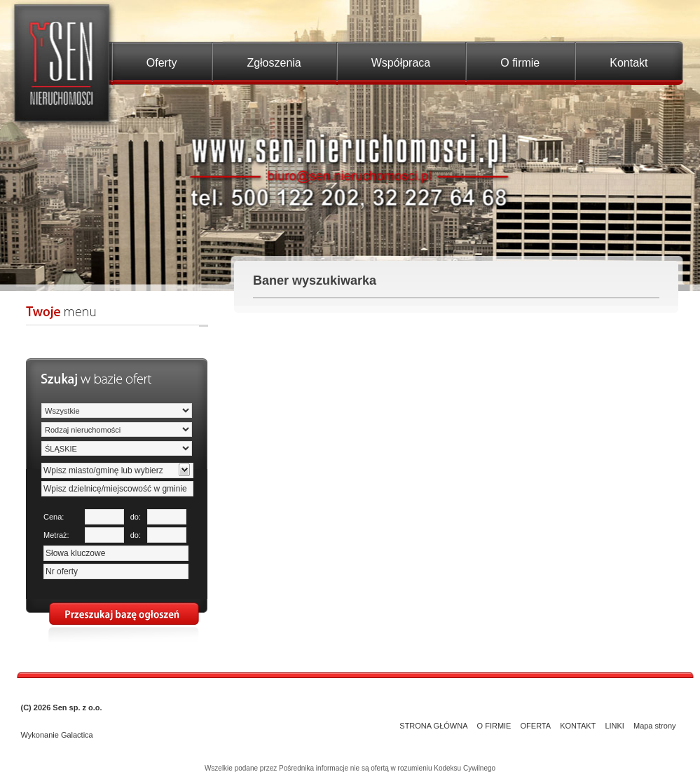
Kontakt (629, 63)
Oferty (162, 63)
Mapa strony (655, 726)
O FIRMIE (494, 726)
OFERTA (536, 726)
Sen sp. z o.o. (77, 707)
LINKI (615, 726)
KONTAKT (578, 726)
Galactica (77, 735)
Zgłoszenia (274, 63)
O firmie (520, 63)
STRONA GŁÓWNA (433, 726)
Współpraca (401, 63)
